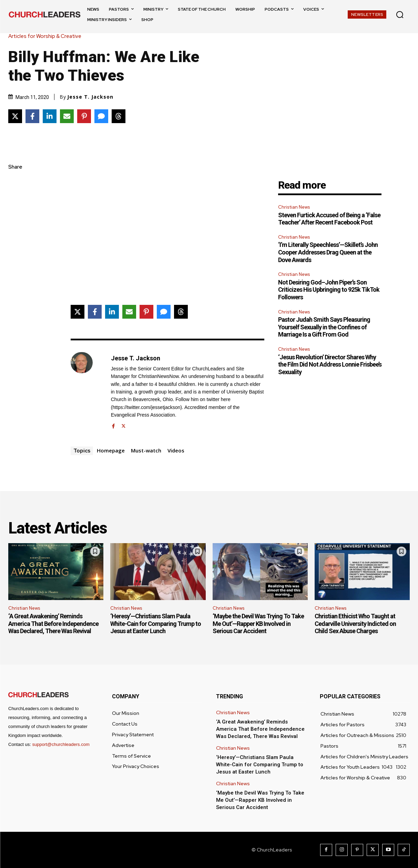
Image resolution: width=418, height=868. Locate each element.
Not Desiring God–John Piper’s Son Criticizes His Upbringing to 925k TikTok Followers (329, 290)
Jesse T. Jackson (90, 97)
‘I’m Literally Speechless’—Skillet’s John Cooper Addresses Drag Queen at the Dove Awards (328, 252)
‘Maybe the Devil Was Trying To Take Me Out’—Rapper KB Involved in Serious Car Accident (258, 623)
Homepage (111, 450)
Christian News (294, 207)
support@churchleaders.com (61, 744)
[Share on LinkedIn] (50, 116)
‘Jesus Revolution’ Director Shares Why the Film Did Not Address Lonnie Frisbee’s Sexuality (330, 365)
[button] (400, 14)
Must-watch (146, 450)
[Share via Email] (67, 116)
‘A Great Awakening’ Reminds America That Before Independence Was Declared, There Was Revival (53, 623)
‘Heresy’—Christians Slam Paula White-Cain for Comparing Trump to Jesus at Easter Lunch (156, 623)
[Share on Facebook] (32, 116)
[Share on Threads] (119, 116)
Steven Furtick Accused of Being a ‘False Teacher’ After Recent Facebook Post (329, 219)
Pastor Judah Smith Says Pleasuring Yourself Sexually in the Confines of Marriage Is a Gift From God (324, 327)
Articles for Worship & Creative (47, 36)
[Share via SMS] (101, 116)
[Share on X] (15, 116)
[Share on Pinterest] (84, 116)
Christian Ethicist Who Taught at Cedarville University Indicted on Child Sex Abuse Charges (355, 623)
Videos (176, 450)
